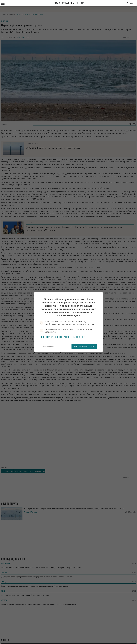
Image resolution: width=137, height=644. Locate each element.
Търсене (131, 3)
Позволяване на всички (84, 347)
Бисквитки (79, 337)
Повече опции (49, 347)
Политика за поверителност (55, 337)
